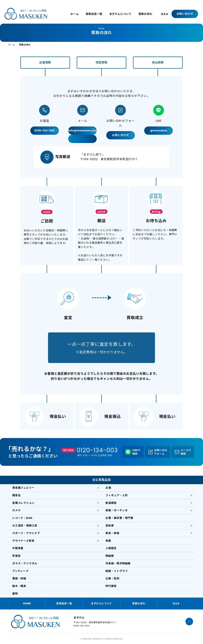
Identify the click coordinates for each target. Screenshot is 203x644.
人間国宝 (111, 548)
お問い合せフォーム (161, 452)
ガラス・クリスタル (25, 563)
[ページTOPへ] (189, 622)
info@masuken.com (82, 131)
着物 (15, 594)
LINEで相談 (136, 452)
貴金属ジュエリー (23, 488)
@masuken (158, 131)
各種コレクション (23, 503)
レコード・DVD (22, 518)
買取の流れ (145, 14)
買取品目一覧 (94, 14)
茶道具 (16, 556)
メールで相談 (186, 452)
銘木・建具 (19, 586)
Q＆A (165, 14)
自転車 (110, 526)
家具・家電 (112, 533)
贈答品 (16, 495)
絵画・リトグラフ (117, 571)
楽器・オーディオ (116, 510)
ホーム (75, 14)
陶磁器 (110, 556)
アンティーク (20, 571)
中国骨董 (18, 548)
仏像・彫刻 (112, 578)
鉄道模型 (111, 503)
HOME (27, 603)
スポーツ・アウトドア (26, 533)
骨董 (108, 541)
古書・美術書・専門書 (119, 518)
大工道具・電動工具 (25, 526)
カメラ (16, 510)
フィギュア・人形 (117, 495)
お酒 (108, 488)
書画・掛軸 (19, 578)
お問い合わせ (185, 14)
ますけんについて (120, 14)
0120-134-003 (44, 131)
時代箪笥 (111, 586)
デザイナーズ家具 (23, 541)
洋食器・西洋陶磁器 (118, 563)
